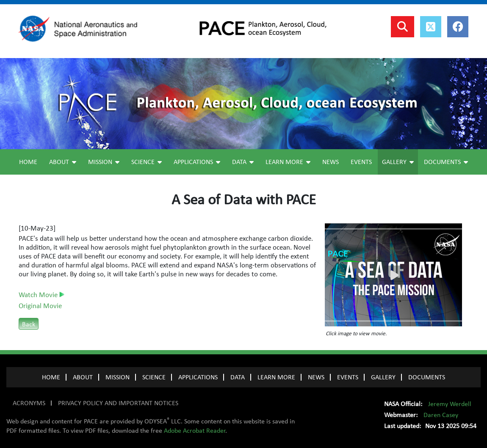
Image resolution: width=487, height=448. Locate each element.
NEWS (316, 377)
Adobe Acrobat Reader (195, 431)
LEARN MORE (276, 377)
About (63, 162)
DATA (238, 377)
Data (243, 162)
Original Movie (40, 306)
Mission (104, 162)
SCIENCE (154, 377)
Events (361, 162)
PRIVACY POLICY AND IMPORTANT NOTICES (118, 403)
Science (147, 162)
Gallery (398, 162)
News (331, 162)
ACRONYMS (29, 403)
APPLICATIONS (198, 377)
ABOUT (83, 377)
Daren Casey (441, 415)
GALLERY (383, 377)
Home (28, 162)
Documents (446, 162)
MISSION (118, 377)
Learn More (288, 162)
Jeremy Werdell (450, 404)
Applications (197, 162)
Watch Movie (42, 295)
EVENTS (348, 377)
